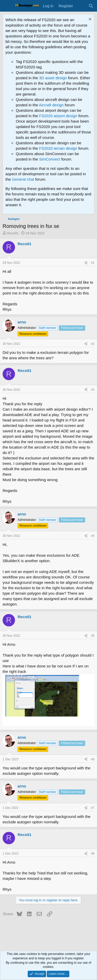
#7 (93, 808)
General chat (23, 179)
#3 (93, 390)
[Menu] (7, 6)
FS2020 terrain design (58, 148)
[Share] (86, 263)
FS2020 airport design (58, 116)
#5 (93, 636)
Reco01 (13, 233)
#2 (93, 344)
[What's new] (81, 6)
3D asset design (53, 78)
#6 (93, 759)
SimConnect (50, 159)
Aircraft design (51, 105)
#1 (93, 263)
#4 (93, 536)
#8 (93, 854)
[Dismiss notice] (89, 20)
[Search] (91, 6)
